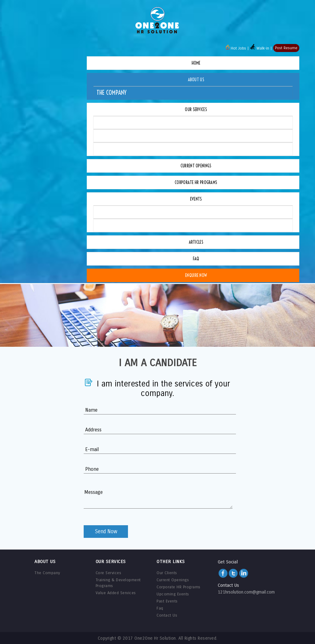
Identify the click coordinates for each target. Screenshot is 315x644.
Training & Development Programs (139, 136)
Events (196, 199)
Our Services (196, 110)
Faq (196, 259)
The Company (112, 92)
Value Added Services (122, 149)
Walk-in (260, 48)
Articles (196, 242)
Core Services (113, 122)
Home (196, 63)
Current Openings (196, 166)
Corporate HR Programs (196, 182)
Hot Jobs (236, 48)
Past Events (111, 225)
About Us (196, 80)
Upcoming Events (117, 212)
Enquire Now (196, 275)
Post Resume (286, 48)
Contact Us (167, 615)
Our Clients (167, 573)
